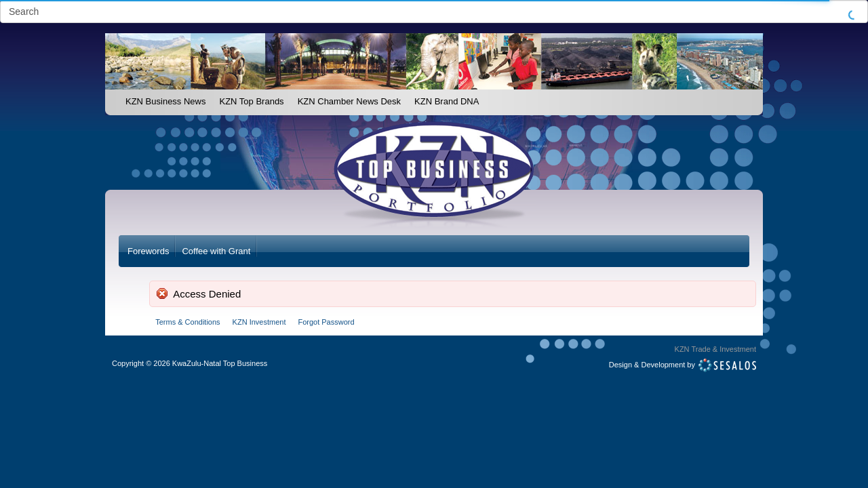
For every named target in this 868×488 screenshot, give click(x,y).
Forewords (148, 251)
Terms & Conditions (188, 322)
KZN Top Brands (251, 101)
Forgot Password (326, 322)
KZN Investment (259, 322)
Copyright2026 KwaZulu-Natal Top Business (190, 363)
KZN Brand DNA (447, 101)
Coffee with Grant (216, 251)
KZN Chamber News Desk (349, 101)
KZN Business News (165, 101)
